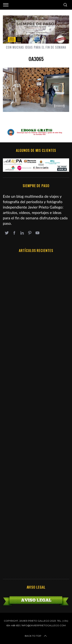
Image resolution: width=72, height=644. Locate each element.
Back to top (36, 636)
